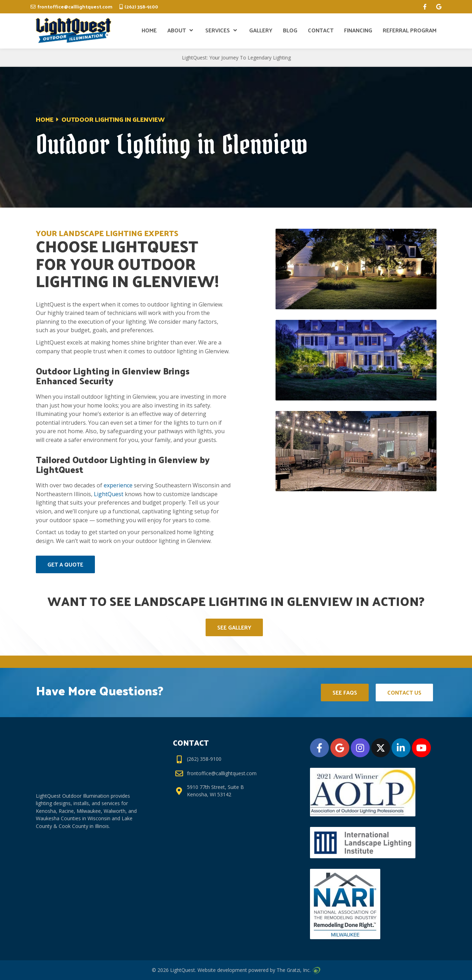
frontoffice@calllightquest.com (75, 7)
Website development (222, 970)
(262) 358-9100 (141, 7)
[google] (439, 7)
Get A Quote (65, 564)
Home (45, 119)
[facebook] (425, 7)
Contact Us (404, 692)
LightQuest (109, 494)
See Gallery (234, 627)
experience (118, 485)
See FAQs (345, 692)
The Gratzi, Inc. (298, 970)
